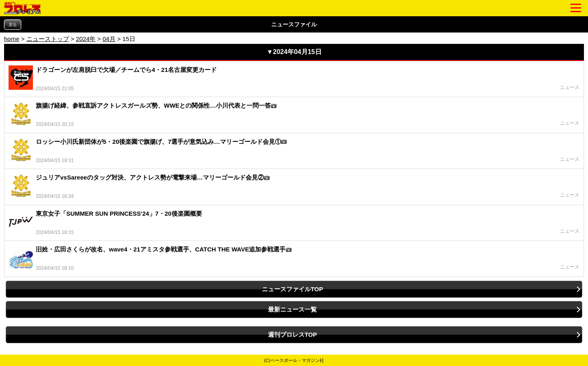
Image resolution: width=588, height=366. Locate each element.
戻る (13, 25)
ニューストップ (48, 39)
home (12, 39)
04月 (109, 39)
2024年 (86, 39)
